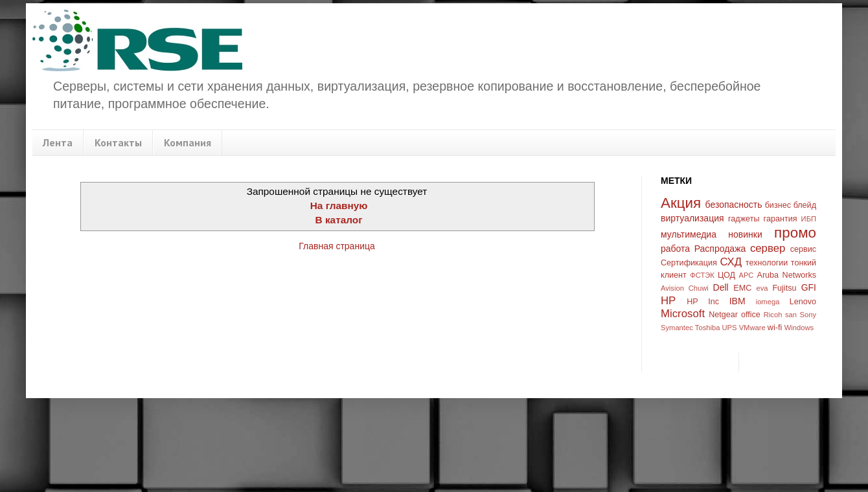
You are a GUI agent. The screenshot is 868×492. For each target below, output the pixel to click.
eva (762, 288)
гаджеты (744, 219)
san (791, 315)
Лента (58, 142)
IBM (737, 301)
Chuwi (699, 288)
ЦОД (726, 275)
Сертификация (689, 263)
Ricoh (773, 315)
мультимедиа (689, 234)
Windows (799, 328)
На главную (339, 206)
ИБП (809, 219)
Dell (721, 287)
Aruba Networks (787, 275)
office (751, 315)
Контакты (118, 142)
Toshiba (708, 328)
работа (675, 249)
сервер (768, 248)
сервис (803, 249)
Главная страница (337, 246)
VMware (752, 328)
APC (746, 275)
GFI (809, 287)
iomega (768, 302)
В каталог (339, 220)
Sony (808, 315)
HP (668, 301)
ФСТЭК (702, 275)
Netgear (723, 315)
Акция (681, 203)
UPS (730, 328)
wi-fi (775, 328)
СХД (731, 262)
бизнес (778, 205)
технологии (767, 263)
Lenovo (803, 302)
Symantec (677, 328)
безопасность (734, 205)
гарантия (781, 219)
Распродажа (720, 249)
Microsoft (683, 314)
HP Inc (703, 302)
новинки (745, 234)
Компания (188, 142)
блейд (805, 205)
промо (795, 233)
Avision (672, 288)
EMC (742, 288)
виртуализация (692, 218)
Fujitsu (784, 288)
